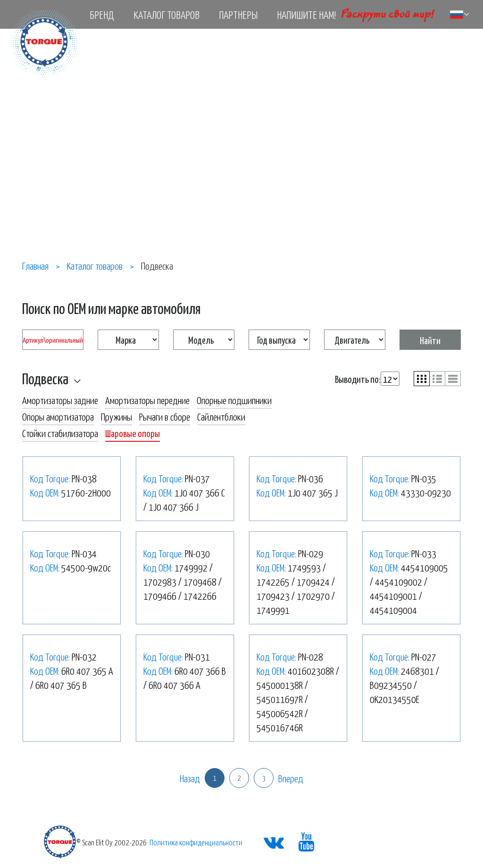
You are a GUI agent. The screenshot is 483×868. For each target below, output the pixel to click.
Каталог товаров (167, 15)
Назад (190, 778)
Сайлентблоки (221, 416)
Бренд (102, 15)
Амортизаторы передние (147, 400)
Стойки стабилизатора (60, 433)
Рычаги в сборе (165, 416)
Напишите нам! (306, 15)
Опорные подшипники (234, 400)
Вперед (291, 778)
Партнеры (238, 15)
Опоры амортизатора (58, 416)
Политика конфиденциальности (196, 842)
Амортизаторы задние (60, 400)
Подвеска (45, 378)
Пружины (117, 416)
